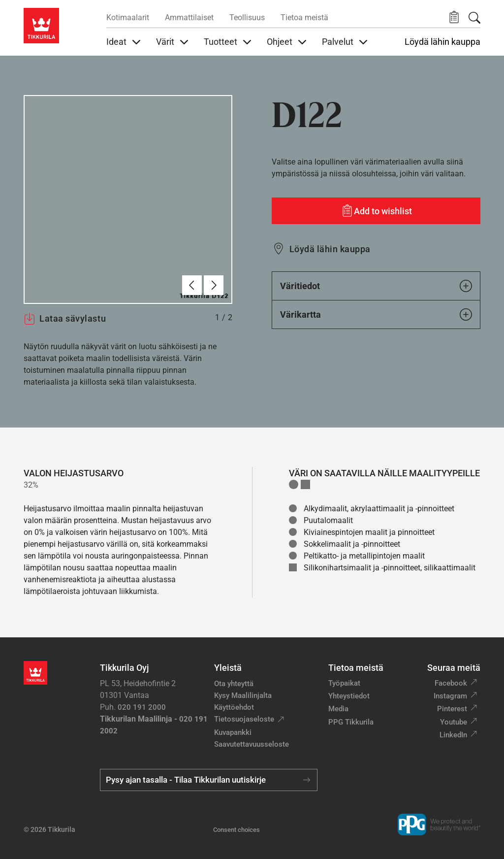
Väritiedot (376, 286)
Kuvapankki (233, 732)
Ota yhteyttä (234, 684)
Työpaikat (344, 683)
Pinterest (452, 709)
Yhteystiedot (349, 696)
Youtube (454, 722)
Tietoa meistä (304, 17)
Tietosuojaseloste (244, 719)
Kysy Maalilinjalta (243, 695)
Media (338, 709)
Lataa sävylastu (65, 319)
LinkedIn (453, 735)
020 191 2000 (142, 707)
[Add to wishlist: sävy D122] (376, 211)
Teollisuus (247, 17)
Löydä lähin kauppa (442, 42)
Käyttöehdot (234, 707)
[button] (454, 17)
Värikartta (376, 314)
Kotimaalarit (128, 17)
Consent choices (236, 830)
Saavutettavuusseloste (252, 744)
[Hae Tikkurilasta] (474, 18)
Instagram (450, 696)
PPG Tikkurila (351, 722)
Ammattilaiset (189, 17)
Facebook (451, 683)
